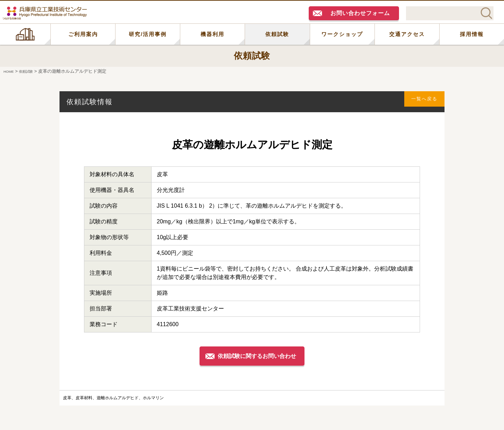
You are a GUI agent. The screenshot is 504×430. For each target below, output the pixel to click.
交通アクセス (407, 34)
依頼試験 (277, 34)
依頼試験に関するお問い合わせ (258, 356)
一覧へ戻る (420, 102)
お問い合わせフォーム (360, 13)
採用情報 (472, 34)
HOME (25, 34)
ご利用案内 (83, 34)
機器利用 (212, 34)
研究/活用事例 (148, 34)
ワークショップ (342, 34)
